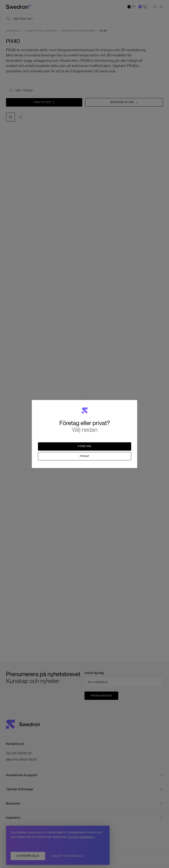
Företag (85, 446)
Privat (85, 456)
